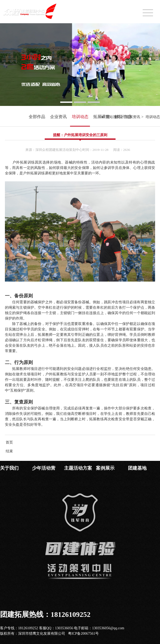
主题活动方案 (78, 468)
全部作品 (37, 117)
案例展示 (105, 468)
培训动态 (80, 117)
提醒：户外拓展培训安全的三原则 (80, 135)
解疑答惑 (123, 117)
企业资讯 (58, 117)
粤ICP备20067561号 (83, 634)
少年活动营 (44, 468)
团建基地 (137, 468)
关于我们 (9, 468)
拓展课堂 (102, 117)
